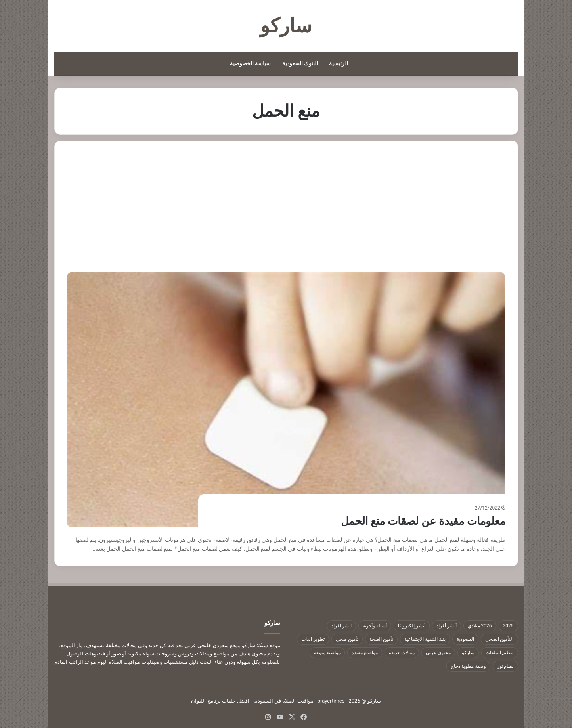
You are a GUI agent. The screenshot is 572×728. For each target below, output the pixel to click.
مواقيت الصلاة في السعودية (283, 701)
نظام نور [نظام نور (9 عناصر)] (505, 666)
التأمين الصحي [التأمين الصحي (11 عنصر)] (499, 639)
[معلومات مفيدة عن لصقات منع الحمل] (286, 399)
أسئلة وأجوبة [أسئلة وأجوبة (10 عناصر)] (375, 626)
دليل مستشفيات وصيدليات (170, 662)
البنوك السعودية (300, 63)
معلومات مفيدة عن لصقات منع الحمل (413, 521)
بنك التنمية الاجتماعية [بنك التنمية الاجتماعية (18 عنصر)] (425, 639)
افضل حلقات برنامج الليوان (220, 701)
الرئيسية (339, 63)
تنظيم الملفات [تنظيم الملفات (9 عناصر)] (500, 653)
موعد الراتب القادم (75, 662)
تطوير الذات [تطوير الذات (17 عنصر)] (313, 639)
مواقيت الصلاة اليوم (119, 662)
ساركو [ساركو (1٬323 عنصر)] (468, 653)
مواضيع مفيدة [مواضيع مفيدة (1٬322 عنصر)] (365, 653)
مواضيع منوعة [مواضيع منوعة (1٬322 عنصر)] (327, 653)
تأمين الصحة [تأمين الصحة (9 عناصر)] (381, 639)
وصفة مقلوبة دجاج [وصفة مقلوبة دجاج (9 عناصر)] (468, 666)
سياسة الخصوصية (250, 63)
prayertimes (331, 701)
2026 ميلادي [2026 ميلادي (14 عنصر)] (480, 626)
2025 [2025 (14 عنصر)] (508, 626)
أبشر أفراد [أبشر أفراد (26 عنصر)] (447, 626)
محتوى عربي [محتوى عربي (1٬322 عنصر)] (438, 653)
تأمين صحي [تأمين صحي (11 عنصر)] (347, 639)
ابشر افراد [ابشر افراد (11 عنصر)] (341, 626)
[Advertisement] (286, 212)
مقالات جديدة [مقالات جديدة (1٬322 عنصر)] (402, 653)
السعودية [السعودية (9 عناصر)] (465, 639)
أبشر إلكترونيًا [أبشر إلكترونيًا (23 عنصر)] (412, 626)
